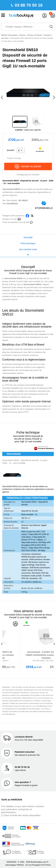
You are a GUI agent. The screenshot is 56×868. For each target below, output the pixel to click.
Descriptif (28, 237)
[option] (28, 93)
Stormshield (12, 200)
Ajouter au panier (28, 166)
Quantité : (11, 150)
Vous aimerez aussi (28, 249)
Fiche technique (28, 243)
